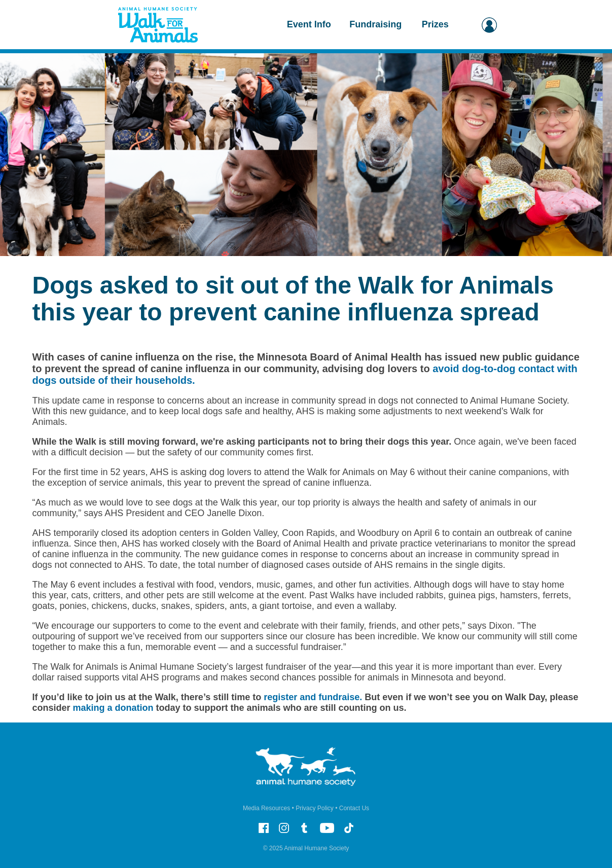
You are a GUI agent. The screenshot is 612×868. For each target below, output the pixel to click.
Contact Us (354, 808)
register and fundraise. (313, 697)
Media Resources (266, 808)
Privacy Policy (315, 808)
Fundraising (375, 24)
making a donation (113, 708)
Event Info (309, 24)
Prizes (435, 24)
